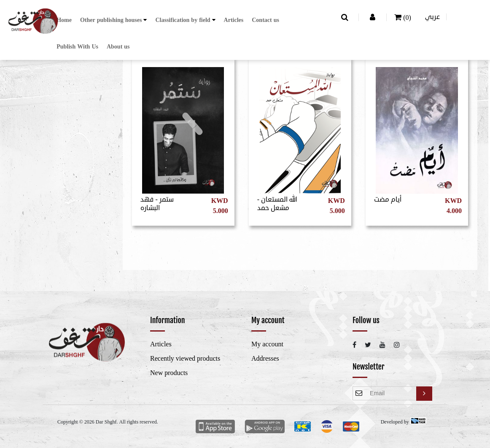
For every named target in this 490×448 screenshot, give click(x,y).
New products (169, 373)
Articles (234, 20)
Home (64, 20)
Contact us (265, 20)
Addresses (265, 359)
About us (118, 47)
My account (267, 344)
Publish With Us (77, 47)
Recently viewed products (185, 359)
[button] (114, 20)
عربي (432, 17)
